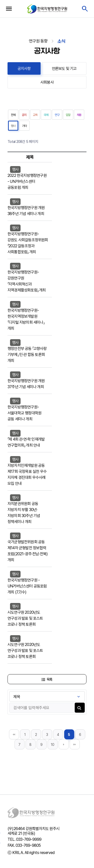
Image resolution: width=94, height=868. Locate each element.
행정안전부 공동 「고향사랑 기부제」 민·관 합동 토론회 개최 (27, 355)
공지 (24, 115)
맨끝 (75, 744)
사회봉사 (47, 82)
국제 (46, 115)
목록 (47, 679)
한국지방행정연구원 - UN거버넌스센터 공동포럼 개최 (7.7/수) (27, 586)
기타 (24, 126)
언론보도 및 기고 (64, 69)
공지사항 (24, 69)
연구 (57, 115)
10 (53, 745)
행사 (13, 126)
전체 (13, 115)
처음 (14, 734)
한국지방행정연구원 (47, 9)
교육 (35, 115)
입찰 (68, 115)
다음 (64, 744)
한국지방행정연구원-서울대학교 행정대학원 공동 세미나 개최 (24, 413)
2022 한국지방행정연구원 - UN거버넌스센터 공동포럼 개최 (27, 181)
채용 (79, 115)
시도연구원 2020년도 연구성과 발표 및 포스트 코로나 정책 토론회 (25, 618)
